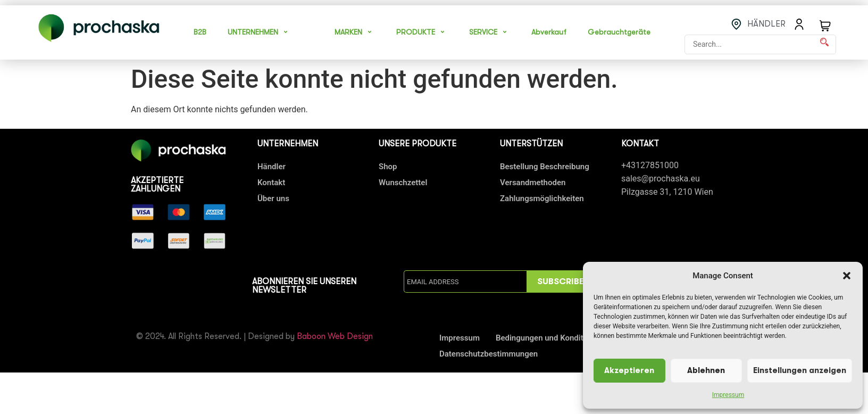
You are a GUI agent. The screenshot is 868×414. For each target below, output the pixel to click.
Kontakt (271, 183)
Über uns (273, 198)
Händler (272, 167)
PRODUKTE (422, 32)
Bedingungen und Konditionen (549, 338)
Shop (388, 167)
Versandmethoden (533, 183)
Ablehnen (706, 371)
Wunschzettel (403, 183)
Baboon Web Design (335, 336)
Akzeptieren (629, 371)
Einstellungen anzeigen (800, 371)
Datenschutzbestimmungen (489, 354)
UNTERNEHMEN (259, 32)
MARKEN (355, 32)
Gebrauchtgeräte (619, 32)
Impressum (728, 395)
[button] (847, 276)
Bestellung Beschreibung (545, 167)
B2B (200, 32)
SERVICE (490, 32)
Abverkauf (549, 32)
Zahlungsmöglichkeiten (542, 198)
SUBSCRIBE (561, 281)
